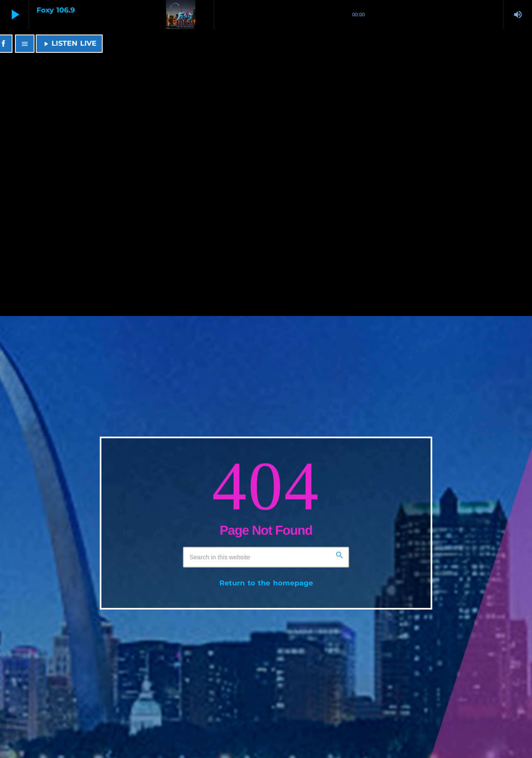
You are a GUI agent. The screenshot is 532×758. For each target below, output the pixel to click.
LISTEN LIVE (69, 44)
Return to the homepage (266, 583)
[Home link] (167, 44)
